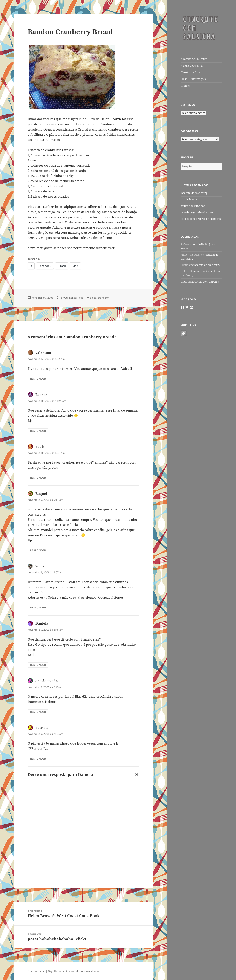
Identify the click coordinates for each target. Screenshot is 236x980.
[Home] (185, 86)
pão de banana (190, 199)
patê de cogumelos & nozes (197, 212)
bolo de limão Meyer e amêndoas (201, 219)
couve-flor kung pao (193, 206)
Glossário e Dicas (191, 72)
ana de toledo (47, 681)
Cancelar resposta (136, 775)
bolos (93, 298)
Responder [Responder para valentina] (38, 379)
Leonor (41, 395)
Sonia (40, 566)
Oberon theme (36, 971)
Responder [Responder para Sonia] (38, 608)
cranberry (103, 298)
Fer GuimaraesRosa (72, 298)
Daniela (42, 623)
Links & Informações (193, 79)
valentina (43, 353)
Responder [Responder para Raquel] (38, 550)
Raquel (41, 493)
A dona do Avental (192, 66)
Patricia (42, 728)
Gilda (184, 282)
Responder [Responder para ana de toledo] (38, 712)
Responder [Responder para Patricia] (38, 759)
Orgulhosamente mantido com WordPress (73, 971)
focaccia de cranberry (194, 193)
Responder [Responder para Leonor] (38, 431)
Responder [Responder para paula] (38, 478)
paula (40, 447)
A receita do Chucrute (194, 59)
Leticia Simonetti (191, 271)
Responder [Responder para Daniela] (38, 665)
